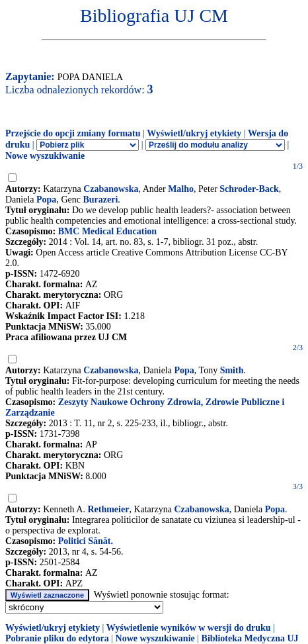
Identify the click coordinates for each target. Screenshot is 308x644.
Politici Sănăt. (86, 541)
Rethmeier (108, 509)
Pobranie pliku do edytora (57, 638)
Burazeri (100, 200)
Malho (181, 189)
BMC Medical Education (107, 231)
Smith (232, 370)
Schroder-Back (249, 189)
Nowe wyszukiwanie (45, 156)
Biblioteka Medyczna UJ (250, 638)
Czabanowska (111, 189)
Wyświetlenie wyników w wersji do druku (189, 628)
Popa (46, 200)
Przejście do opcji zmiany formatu (73, 133)
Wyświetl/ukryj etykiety (194, 133)
